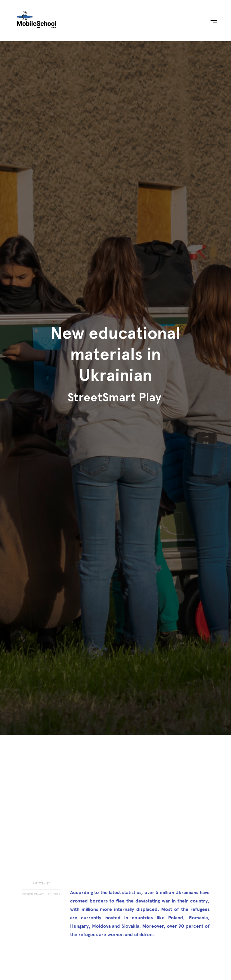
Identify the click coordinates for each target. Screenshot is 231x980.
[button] (214, 20)
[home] (36, 21)
